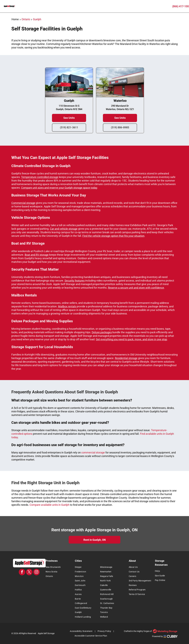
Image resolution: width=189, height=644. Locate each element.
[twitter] (29, 572)
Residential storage (126, 358)
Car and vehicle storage (64, 229)
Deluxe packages (102, 332)
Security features (75, 281)
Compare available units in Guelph (49, 505)
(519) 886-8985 (120, 128)
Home (15, 19)
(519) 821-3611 (69, 128)
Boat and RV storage (37, 255)
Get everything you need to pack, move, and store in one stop (131, 339)
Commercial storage (23, 203)
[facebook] (22, 572)
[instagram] (36, 572)
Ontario (26, 19)
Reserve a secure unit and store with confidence (136, 288)
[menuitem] (59, 567)
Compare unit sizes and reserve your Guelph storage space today (59, 188)
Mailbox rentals (67, 306)
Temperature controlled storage (40, 177)
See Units (69, 118)
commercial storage (93, 452)
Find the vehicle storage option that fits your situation (113, 236)
